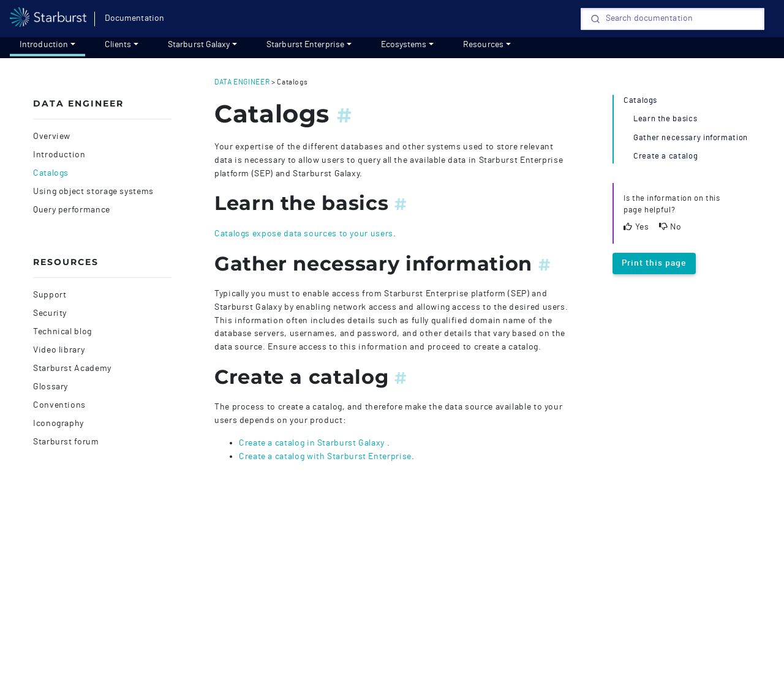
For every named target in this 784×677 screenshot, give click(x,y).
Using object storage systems (93, 192)
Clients (118, 45)
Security (50, 313)
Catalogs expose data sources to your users (304, 234)
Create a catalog (665, 156)
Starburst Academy (72, 368)
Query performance (72, 210)
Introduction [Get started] (44, 45)
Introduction (59, 155)
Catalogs (51, 173)
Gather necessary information (691, 138)
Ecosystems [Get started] (404, 45)
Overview (52, 137)
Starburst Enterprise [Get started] (305, 45)
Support (50, 295)
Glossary (51, 387)
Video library (59, 350)
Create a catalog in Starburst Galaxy (313, 443)
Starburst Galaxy (199, 45)
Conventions (59, 405)
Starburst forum (66, 442)
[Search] (673, 19)
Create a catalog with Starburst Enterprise (325, 456)
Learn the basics (665, 119)
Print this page (654, 263)
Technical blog (62, 332)
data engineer (242, 82)
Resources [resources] (483, 45)
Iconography (58, 424)
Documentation (134, 18)
